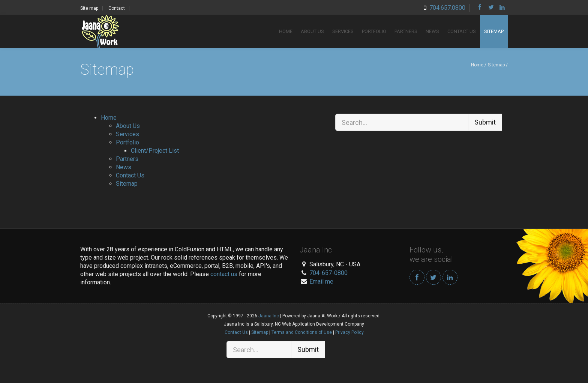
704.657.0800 (447, 8)
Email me (321, 282)
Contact (117, 8)
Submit (485, 122)
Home (286, 31)
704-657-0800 (328, 273)
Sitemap (494, 31)
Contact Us (462, 31)
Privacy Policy (349, 332)
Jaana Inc (269, 316)
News (432, 31)
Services (343, 31)
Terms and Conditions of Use (302, 332)
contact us (224, 274)
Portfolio (374, 31)
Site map (89, 8)
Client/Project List (155, 151)
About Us (312, 31)
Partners (406, 31)
